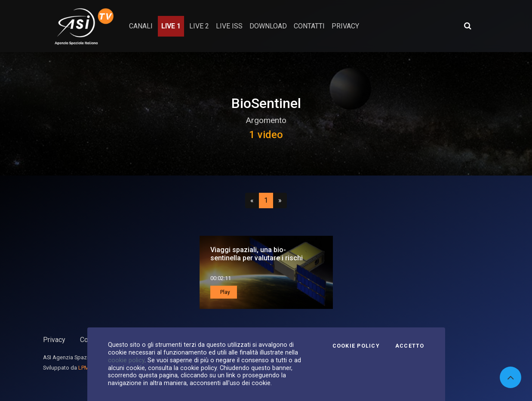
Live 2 (199, 26)
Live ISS (229, 26)
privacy (345, 26)
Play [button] (224, 292)
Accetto (410, 346)
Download (268, 26)
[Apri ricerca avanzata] (467, 26)
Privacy (54, 340)
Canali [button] (141, 26)
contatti (309, 26)
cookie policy (126, 360)
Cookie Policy (356, 346)
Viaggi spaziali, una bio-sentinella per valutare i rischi (257, 254)
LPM (84, 368)
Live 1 (171, 26)
